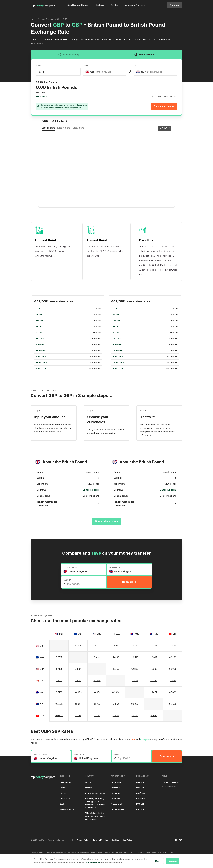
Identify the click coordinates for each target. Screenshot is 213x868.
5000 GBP (41, 357)
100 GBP (40, 339)
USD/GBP (140, 799)
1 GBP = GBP (42, 96)
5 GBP (39, 315)
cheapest (145, 739)
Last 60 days (48, 128)
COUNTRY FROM (70, 567)
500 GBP (40, 345)
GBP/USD (140, 793)
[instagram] (175, 840)
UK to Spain (116, 782)
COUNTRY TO (114, 567)
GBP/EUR (140, 782)
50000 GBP (41, 369)
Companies (65, 799)
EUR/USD (140, 804)
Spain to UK (116, 788)
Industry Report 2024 (95, 793)
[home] (43, 5)
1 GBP (38, 309)
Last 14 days (64, 128)
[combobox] (105, 72)
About (88, 782)
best (133, 739)
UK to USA (115, 793)
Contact (89, 788)
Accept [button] (173, 861)
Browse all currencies (107, 521)
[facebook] (170, 840)
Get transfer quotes (164, 106)
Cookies (115, 840)
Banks (63, 804)
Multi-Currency (67, 809)
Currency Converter (136, 5)
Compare (175, 5)
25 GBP (39, 327)
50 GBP (39, 333)
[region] (68, 339)
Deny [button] (158, 861)
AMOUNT (40, 65)
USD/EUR (140, 809)
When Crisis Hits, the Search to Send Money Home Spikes (95, 816)
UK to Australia (117, 809)
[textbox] (100, 72)
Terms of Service (100, 840)
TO (135, 65)
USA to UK (115, 799)
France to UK (117, 804)
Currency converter (170, 782)
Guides (115, 5)
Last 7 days (78, 128)
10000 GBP (41, 363)
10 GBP (39, 321)
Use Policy (127, 840)
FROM (85, 65)
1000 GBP (40, 351)
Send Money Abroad (78, 5)
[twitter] (181, 840)
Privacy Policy (83, 840)
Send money (66, 782)
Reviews (100, 5)
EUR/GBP (140, 788)
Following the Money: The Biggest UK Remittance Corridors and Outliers (95, 803)
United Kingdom (91, 490)
